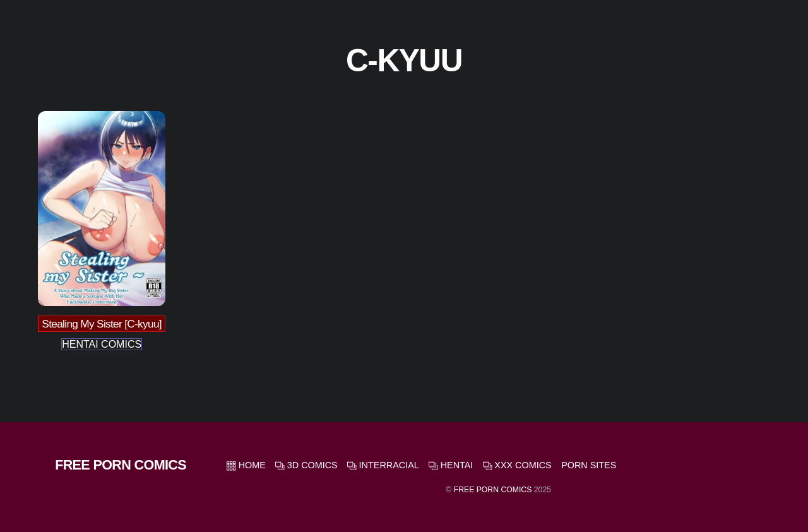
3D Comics (306, 465)
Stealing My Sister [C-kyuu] (102, 324)
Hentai (451, 465)
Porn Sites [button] (589, 465)
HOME (246, 465)
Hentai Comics (102, 344)
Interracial (383, 465)
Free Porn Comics (493, 490)
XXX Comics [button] (517, 465)
